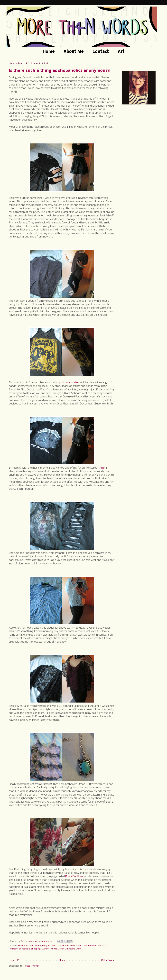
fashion (52, 946)
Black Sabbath (25, 946)
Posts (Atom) (31, 966)
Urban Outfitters (66, 949)
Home (49, 52)
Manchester (90, 946)
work (78, 949)
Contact (101, 52)
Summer (46, 949)
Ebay (45, 946)
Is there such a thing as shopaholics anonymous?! (60, 70)
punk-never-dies (69, 383)
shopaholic (25, 949)
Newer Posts (17, 960)
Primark (14, 949)
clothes (37, 946)
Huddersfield (69, 946)
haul (59, 946)
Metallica (102, 946)
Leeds (80, 946)
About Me (74, 52)
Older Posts (108, 960)
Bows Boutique (74, 876)
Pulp (102, 468)
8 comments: (46, 941)
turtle (54, 949)
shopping (36, 949)
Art (121, 52)
